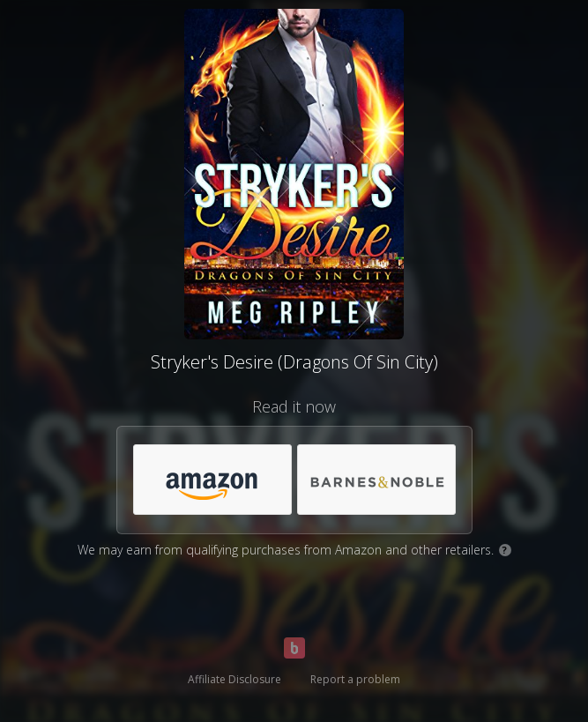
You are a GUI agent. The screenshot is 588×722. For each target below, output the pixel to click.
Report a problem (355, 679)
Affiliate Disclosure (234, 679)
